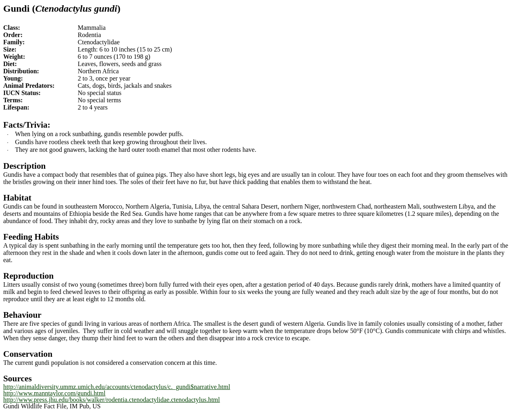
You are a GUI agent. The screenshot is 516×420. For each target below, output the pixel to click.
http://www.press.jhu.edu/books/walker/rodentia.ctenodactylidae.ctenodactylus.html (112, 400)
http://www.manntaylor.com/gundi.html (54, 393)
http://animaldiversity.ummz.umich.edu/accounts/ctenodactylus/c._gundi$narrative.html (117, 387)
